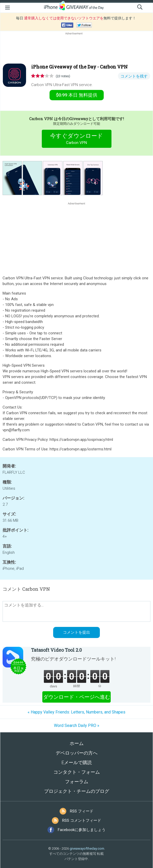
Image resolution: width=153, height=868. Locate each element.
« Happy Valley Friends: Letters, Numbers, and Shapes (77, 712)
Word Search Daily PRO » (77, 725)
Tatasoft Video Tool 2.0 (56, 650)
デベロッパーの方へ (77, 753)
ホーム (77, 743)
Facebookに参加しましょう (82, 830)
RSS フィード (82, 811)
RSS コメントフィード (82, 820)
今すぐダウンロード (77, 139)
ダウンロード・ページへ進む (77, 697)
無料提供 (77, 95)
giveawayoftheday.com (87, 848)
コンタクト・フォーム (77, 772)
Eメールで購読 (77, 762)
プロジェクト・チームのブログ (77, 791)
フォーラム (77, 782)
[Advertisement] (77, 48)
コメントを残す (134, 76)
